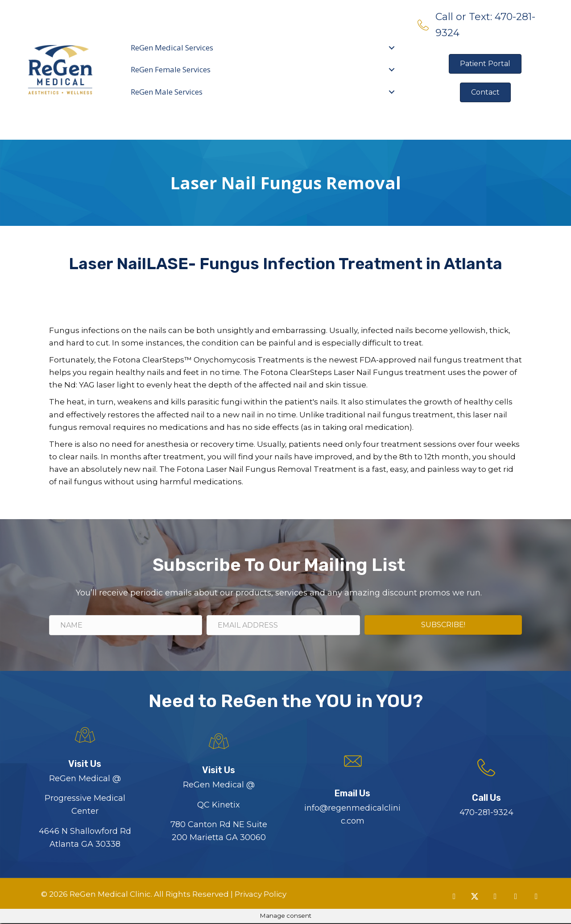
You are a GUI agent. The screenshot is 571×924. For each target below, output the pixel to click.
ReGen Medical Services (172, 48)
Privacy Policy (260, 895)
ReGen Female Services (171, 69)
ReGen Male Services (167, 92)
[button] (454, 897)
